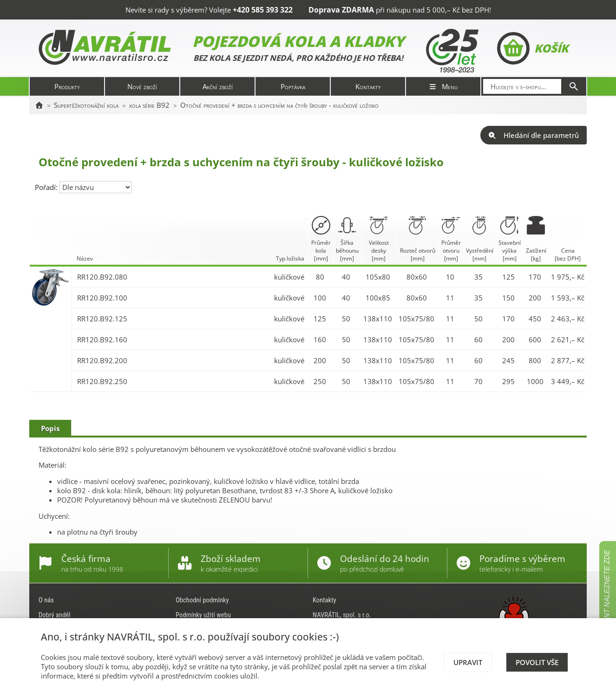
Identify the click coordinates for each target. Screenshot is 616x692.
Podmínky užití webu (203, 615)
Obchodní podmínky (202, 600)
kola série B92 (149, 105)
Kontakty (368, 86)
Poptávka (293, 86)
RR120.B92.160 (102, 339)
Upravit (468, 662)
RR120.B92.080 (102, 277)
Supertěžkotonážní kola (86, 105)
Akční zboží (218, 86)
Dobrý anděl (55, 615)
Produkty (67, 86)
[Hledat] (574, 86)
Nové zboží (142, 86)
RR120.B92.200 (102, 360)
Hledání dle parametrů (534, 135)
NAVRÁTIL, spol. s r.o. (342, 615)
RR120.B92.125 (102, 319)
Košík (533, 48)
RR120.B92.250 (102, 381)
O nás (46, 600)
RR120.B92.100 (102, 298)
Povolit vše (537, 662)
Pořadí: (47, 187)
